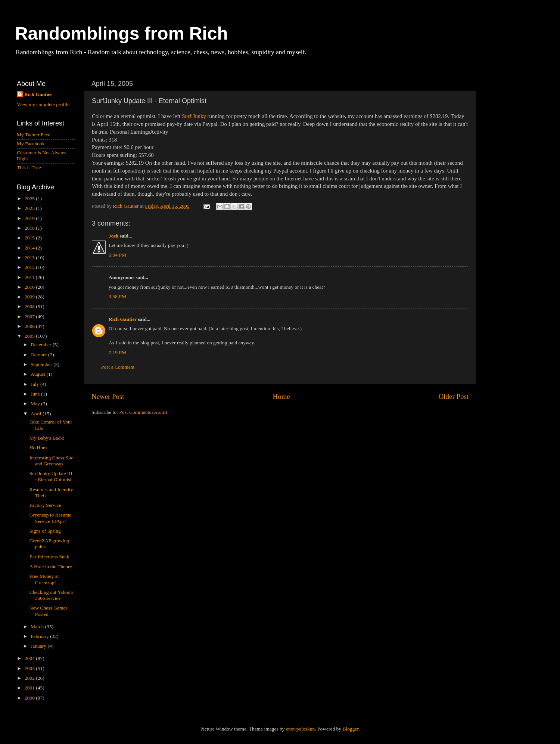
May (36, 404)
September (42, 364)
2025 (30, 199)
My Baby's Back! (47, 438)
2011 (30, 277)
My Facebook (31, 144)
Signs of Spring (45, 531)
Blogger (350, 729)
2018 (30, 228)
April (37, 414)
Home (281, 396)
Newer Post (108, 396)
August (38, 374)
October (39, 355)
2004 (30, 658)
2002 (30, 678)
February (40, 636)
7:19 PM (117, 352)
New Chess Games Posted (49, 611)
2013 (30, 258)
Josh (113, 236)
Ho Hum (38, 448)
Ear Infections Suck (49, 557)
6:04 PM (117, 255)
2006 (30, 326)
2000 (30, 698)
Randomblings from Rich (122, 33)
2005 (30, 336)
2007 (30, 317)
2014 (30, 248)
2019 (30, 218)
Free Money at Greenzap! (44, 579)
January (39, 646)
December (42, 345)
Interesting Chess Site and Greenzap (52, 461)
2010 (30, 287)
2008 (30, 306)
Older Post (454, 396)
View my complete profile (43, 104)
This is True (29, 168)
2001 (30, 688)
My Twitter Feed (34, 135)
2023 (30, 208)
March (38, 627)
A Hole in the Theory (51, 566)
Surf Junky (194, 116)
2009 (30, 297)
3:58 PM (117, 296)
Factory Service (45, 505)
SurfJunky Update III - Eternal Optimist (51, 476)
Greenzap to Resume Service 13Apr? (50, 518)
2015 (30, 238)
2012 (30, 267)
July (35, 384)
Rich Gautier (123, 319)
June (36, 394)
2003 (30, 668)
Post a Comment (118, 367)
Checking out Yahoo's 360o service (52, 595)
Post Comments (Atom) (143, 412)
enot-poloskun (300, 729)
